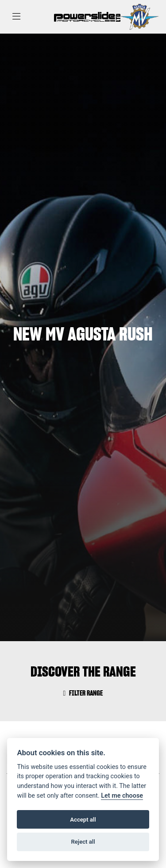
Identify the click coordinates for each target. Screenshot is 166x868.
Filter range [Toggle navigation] (83, 693)
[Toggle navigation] (16, 17)
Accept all (83, 820)
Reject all (83, 842)
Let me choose (122, 796)
